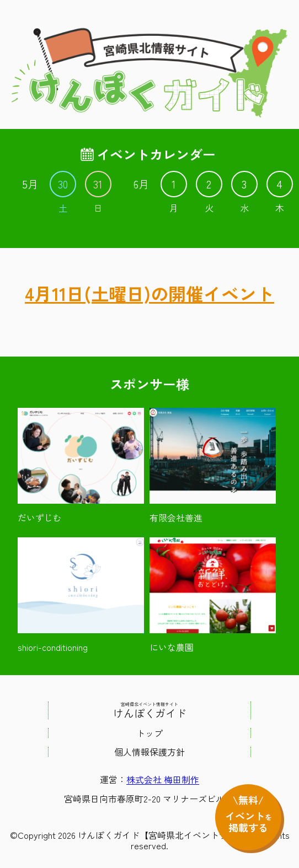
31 (98, 184)
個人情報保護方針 (149, 752)
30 (63, 184)
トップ (149, 733)
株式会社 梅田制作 (163, 779)
